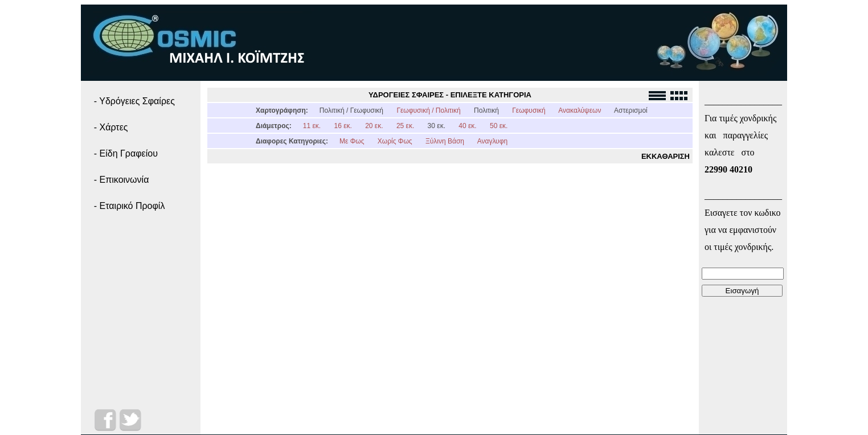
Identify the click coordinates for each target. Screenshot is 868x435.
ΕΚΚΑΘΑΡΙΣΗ (666, 156)
